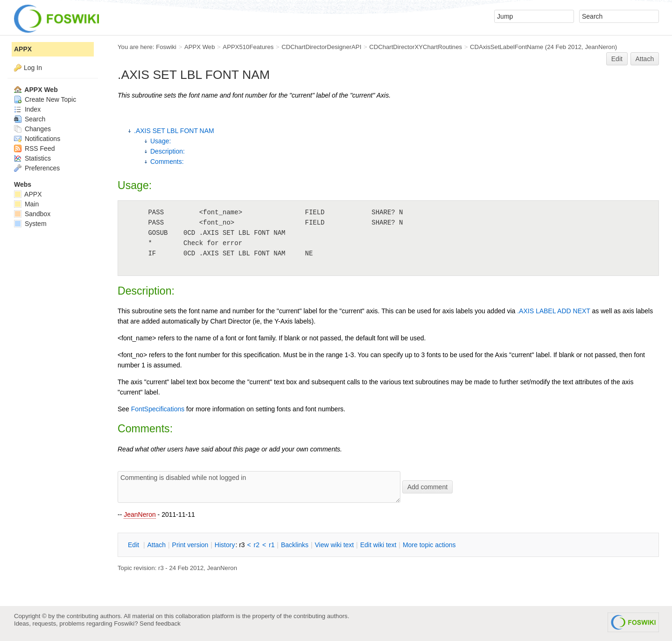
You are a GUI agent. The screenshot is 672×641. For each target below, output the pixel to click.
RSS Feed (34, 148)
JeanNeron (140, 514)
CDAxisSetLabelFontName (507, 47)
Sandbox (32, 214)
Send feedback (160, 623)
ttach (156, 545)
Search (30, 119)
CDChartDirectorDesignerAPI (321, 47)
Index (27, 109)
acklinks (295, 545)
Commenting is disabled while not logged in (259, 487)
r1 (272, 545)
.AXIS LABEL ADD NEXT (553, 311)
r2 (257, 545)
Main (26, 204)
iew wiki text (334, 545)
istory (225, 545)
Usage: (161, 141)
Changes (32, 129)
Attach (645, 59)
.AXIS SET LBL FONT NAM (174, 131)
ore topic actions (429, 545)
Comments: (167, 162)
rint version (190, 545)
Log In (33, 68)
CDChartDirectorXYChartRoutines (416, 47)
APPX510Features (248, 47)
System (30, 224)
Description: (168, 151)
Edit (617, 59)
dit (134, 545)
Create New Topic (45, 99)
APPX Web (200, 47)
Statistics (32, 158)
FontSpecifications (158, 409)
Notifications (37, 139)
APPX (23, 49)
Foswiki (166, 47)
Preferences (37, 168)
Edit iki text (378, 545)
